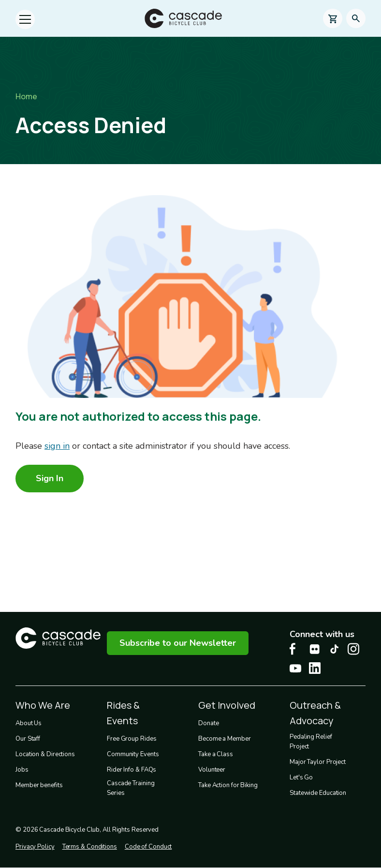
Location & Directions (45, 754)
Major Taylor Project (318, 762)
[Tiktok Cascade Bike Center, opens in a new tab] (334, 649)
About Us (29, 723)
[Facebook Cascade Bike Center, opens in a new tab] (295, 649)
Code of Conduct (148, 847)
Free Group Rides (132, 739)
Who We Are (43, 705)
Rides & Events (123, 713)
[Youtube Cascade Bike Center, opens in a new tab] (295, 668)
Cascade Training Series (131, 788)
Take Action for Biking (228, 785)
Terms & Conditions (90, 847)
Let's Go (301, 777)
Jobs (22, 770)
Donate (208, 723)
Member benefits (39, 785)
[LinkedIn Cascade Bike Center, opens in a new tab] (315, 668)
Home (26, 96)
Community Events (133, 754)
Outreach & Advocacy (315, 713)
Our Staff (28, 739)
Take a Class (216, 754)
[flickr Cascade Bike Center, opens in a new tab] (315, 649)
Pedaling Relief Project (311, 742)
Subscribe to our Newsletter (178, 643)
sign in (57, 446)
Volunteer (212, 770)
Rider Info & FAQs (132, 770)
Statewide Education (318, 793)
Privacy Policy (35, 847)
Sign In (50, 478)
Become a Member (225, 739)
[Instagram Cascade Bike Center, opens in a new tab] (353, 649)
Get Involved (227, 705)
